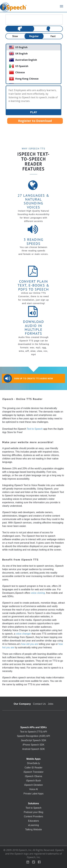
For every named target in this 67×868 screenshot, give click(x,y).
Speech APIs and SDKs (33, 727)
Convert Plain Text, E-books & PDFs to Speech (34, 285)
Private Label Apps (33, 794)
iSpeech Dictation (34, 785)
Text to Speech (35, 429)
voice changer (23, 634)
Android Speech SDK (33, 749)
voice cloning (38, 593)
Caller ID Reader (33, 768)
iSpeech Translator (33, 772)
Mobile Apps (34, 759)
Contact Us (39, 704)
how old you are (30, 644)
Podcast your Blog (33, 812)
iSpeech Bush (34, 781)
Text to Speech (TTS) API (34, 732)
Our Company (22, 704)
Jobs (51, 704)
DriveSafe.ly (33, 763)
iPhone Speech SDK (33, 745)
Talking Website (33, 830)
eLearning (33, 825)
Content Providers (33, 817)
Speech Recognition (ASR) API (34, 736)
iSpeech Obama (34, 776)
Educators (33, 821)
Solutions (34, 804)
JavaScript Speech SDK (34, 740)
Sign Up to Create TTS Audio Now (28, 378)
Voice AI (33, 789)
